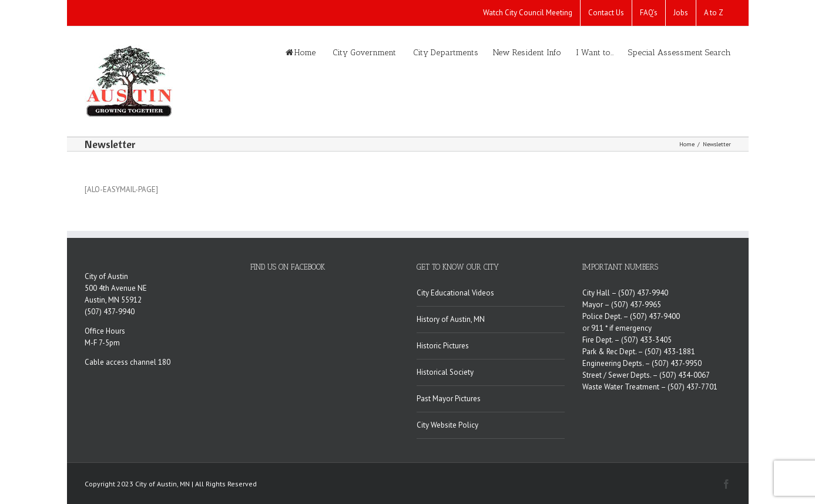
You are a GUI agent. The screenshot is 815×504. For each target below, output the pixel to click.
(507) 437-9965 (636, 305)
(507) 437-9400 (655, 316)
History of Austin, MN (451, 319)
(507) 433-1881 (670, 352)
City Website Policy (447, 425)
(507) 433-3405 (646, 340)
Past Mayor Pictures (449, 399)
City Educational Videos (455, 293)
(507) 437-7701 (692, 387)
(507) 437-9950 (677, 363)
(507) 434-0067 (685, 375)
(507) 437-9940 (110, 312)
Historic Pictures (443, 346)
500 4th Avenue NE (116, 288)
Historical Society (445, 372)
